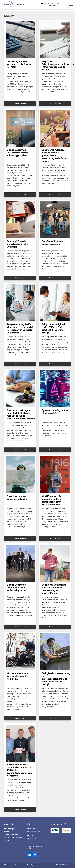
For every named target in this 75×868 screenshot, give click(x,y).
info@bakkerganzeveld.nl (51, 3)
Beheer (7, 831)
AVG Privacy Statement (21, 865)
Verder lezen (20, 103)
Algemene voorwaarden (38, 865)
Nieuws (7, 840)
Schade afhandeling (11, 834)
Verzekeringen (9, 829)
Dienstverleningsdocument (14, 837)
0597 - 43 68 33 (54, 6)
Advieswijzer (8, 865)
